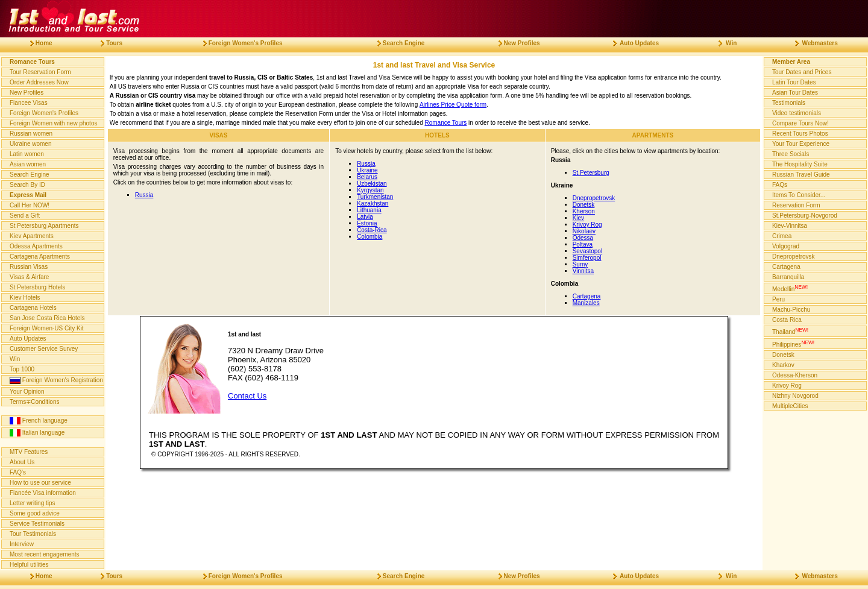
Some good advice (35, 513)
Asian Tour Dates (795, 93)
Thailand (790, 331)
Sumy (580, 264)
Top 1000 (22, 369)
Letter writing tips (33, 503)
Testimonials (789, 103)
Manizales (586, 303)
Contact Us (247, 396)
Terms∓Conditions (34, 402)
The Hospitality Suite (800, 164)
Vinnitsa (583, 271)
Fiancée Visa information (43, 493)
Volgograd (786, 246)
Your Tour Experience (801, 144)
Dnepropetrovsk (594, 198)
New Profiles (27, 93)
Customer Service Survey (44, 349)
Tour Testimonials (33, 534)
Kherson (584, 211)
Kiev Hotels (25, 298)
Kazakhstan (373, 203)
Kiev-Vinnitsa (790, 226)
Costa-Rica (372, 230)
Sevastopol (587, 251)
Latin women (27, 154)
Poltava (583, 244)
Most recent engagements (45, 554)
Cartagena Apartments (40, 257)
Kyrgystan (370, 190)
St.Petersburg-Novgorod (805, 216)
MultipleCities (790, 406)
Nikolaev (584, 231)
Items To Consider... (799, 195)
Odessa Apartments (36, 246)
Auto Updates (28, 339)
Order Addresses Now (39, 82)
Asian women (28, 164)
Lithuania (369, 210)
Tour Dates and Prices (802, 72)
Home (36, 43)
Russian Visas (29, 267)
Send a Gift (25, 216)
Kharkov (783, 365)
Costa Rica (787, 320)
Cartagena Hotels (33, 308)
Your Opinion (27, 392)
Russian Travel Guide (801, 175)
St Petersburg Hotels (37, 287)
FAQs (780, 185)
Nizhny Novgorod (795, 396)
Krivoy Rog (587, 225)
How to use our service (40, 483)
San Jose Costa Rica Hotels (47, 318)
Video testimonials (797, 113)
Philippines (793, 344)
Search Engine (30, 175)
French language (39, 421)
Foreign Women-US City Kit (47, 328)
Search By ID (27, 185)
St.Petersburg (591, 173)
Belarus (367, 177)
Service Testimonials (37, 524)
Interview (22, 544)
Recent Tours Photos (800, 134)
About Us (22, 462)
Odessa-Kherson (795, 375)
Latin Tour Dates (794, 82)
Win (15, 359)
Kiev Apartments (32, 236)
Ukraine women (30, 144)
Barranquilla (788, 277)
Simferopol (587, 258)
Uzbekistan (372, 184)
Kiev (578, 218)
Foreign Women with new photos (53, 123)
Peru (778, 299)
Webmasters (812, 43)
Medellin (790, 288)
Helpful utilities (29, 565)
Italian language (37, 433)
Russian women (31, 134)
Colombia (370, 237)
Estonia (367, 223)
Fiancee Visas (29, 103)
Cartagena (587, 296)
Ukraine (367, 170)
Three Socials (791, 154)
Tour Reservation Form (40, 72)
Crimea (782, 236)
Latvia (365, 217)
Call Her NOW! (30, 205)
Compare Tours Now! (800, 123)
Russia (144, 195)
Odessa (583, 238)
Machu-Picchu (791, 310)
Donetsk (584, 205)
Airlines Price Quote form (453, 105)
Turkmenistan (375, 197)
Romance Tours (445, 123)
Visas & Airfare (29, 277)
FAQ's (18, 472)
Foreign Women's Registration (56, 380)
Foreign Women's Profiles (44, 113)
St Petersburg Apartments (44, 226)
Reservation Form (796, 205)
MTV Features (29, 452)
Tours (107, 43)
